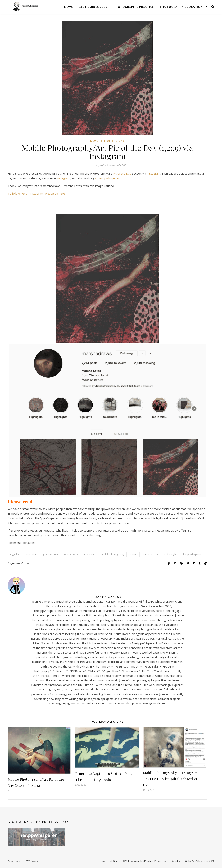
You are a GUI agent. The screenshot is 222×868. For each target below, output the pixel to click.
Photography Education (181, 7)
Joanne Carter (51, 554)
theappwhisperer (192, 554)
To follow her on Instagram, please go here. (37, 193)
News (68, 7)
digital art (15, 554)
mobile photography (113, 554)
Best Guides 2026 (93, 7)
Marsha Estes (71, 554)
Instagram (154, 173)
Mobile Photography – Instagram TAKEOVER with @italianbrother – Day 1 (172, 779)
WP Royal (32, 861)
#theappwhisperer (107, 178)
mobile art (90, 554)
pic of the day (150, 554)
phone (134, 554)
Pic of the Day (113, 141)
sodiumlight (170, 554)
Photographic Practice (134, 7)
